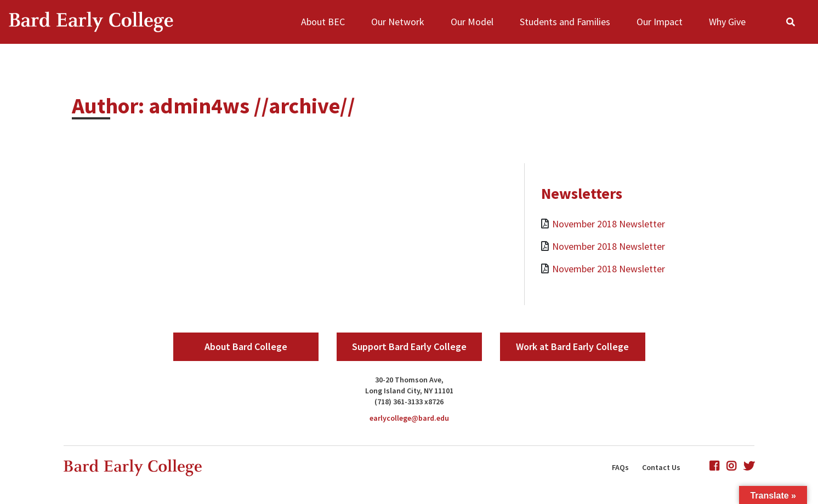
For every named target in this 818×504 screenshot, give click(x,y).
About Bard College (246, 346)
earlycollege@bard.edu (409, 418)
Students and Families (565, 22)
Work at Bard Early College (572, 346)
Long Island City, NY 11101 (409, 391)
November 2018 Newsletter (609, 224)
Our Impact (660, 22)
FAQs (620, 467)
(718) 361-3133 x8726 (409, 402)
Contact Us (661, 467)
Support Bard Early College (409, 346)
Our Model (472, 22)
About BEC (323, 22)
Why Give (727, 22)
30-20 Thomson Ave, (409, 380)
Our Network (398, 22)
